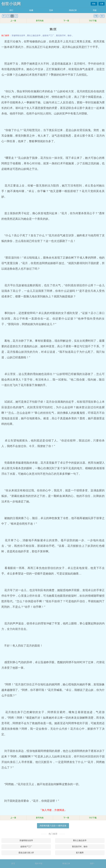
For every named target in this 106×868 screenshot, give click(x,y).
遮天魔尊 (80, 853)
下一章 (66, 21)
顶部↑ (92, 864)
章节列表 (40, 21)
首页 (13, 864)
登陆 (94, 4)
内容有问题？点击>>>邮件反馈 (53, 826)
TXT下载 (93, 21)
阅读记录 (73, 10)
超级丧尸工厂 (48, 36)
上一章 (13, 21)
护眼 (96, 16)
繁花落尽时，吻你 (64, 36)
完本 (51, 10)
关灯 (102, 16)
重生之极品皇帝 (34, 36)
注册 (102, 4)
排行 (11, 10)
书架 (95, 10)
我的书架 (39, 864)
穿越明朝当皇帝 (18, 36)
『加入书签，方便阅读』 (53, 810)
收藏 (31, 10)
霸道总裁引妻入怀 (26, 853)
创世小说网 (11, 4)
